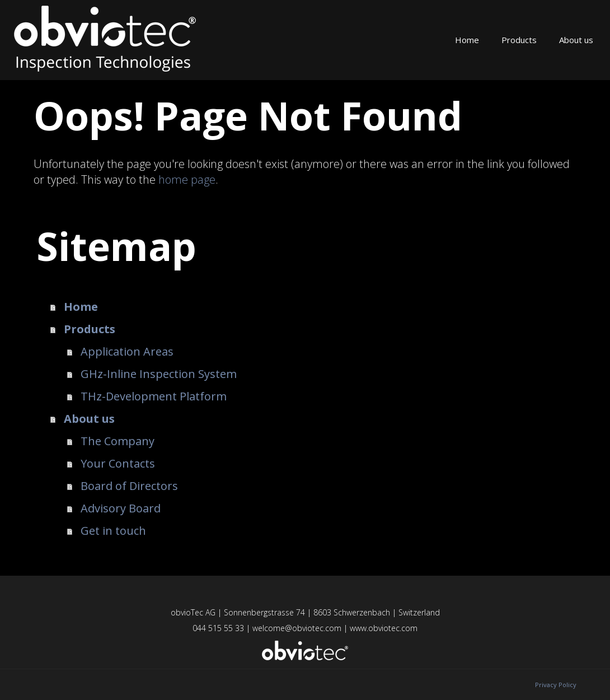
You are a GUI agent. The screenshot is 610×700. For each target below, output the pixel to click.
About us (576, 40)
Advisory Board (121, 508)
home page (187, 179)
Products (519, 40)
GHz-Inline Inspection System (159, 374)
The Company (118, 441)
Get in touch (113, 531)
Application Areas (127, 351)
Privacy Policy (556, 685)
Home (467, 40)
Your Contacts (118, 463)
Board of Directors (129, 486)
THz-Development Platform (154, 396)
